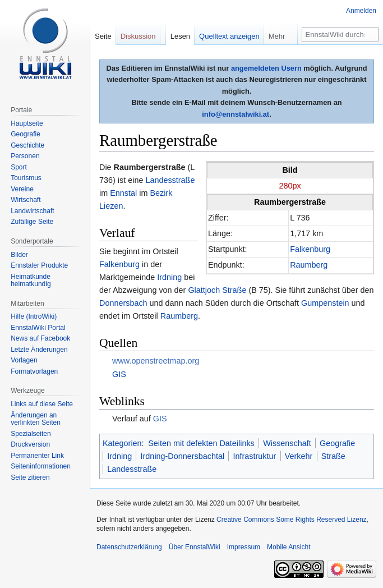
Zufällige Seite (32, 222)
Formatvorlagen (34, 371)
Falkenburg (310, 249)
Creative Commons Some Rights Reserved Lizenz (291, 520)
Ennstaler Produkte (39, 265)
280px (290, 186)
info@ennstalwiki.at (236, 114)
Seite (103, 36)
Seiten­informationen (41, 466)
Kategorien (122, 443)
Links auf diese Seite (42, 404)
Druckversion (30, 444)
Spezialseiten (31, 434)
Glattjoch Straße (217, 290)
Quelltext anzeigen (229, 36)
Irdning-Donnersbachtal (183, 456)
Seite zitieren (30, 477)
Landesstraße (170, 180)
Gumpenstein (325, 303)
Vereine (22, 189)
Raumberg (309, 265)
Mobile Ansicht (289, 547)
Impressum (244, 547)
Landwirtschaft (32, 211)
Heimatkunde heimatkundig (31, 281)
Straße (333, 456)
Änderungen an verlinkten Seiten (36, 419)
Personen (25, 156)
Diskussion (138, 36)
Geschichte (27, 145)
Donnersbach (123, 303)
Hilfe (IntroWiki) (34, 316)
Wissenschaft (287, 443)
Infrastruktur (255, 456)
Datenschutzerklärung (129, 547)
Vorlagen (24, 360)
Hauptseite (27, 123)
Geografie (337, 443)
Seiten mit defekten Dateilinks (201, 443)
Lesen (180, 36)
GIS (119, 374)
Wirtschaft (26, 200)
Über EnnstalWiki (195, 547)
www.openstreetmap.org (156, 361)
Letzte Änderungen (39, 350)
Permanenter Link (37, 456)
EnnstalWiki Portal (38, 328)
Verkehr (299, 456)
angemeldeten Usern (266, 68)
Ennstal (123, 193)
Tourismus (26, 178)
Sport (19, 167)
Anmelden (361, 11)
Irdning (169, 277)
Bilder (19, 255)
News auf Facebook (40, 338)
